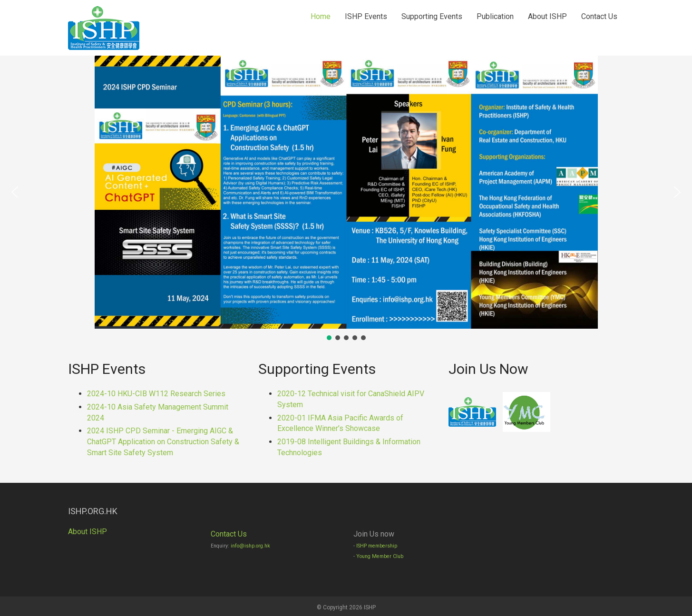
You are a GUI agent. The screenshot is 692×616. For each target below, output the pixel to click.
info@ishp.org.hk (250, 546)
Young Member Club (380, 556)
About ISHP (547, 16)
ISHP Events (366, 16)
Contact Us (599, 16)
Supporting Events (432, 16)
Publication (495, 16)
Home (321, 16)
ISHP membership (377, 546)
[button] (15, 192)
